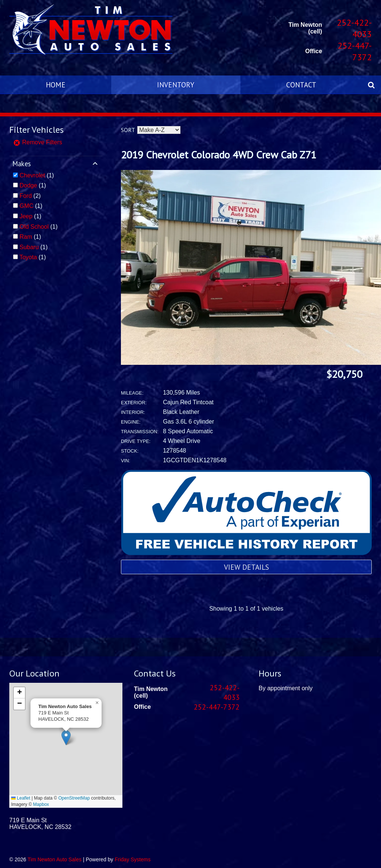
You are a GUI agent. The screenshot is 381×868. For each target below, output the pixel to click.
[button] (66, 738)
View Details (246, 567)
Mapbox (41, 804)
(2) (30, 196)
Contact (301, 85)
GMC (26, 206)
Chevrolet (32, 175)
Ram (26, 237)
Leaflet (21, 798)
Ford (25, 196)
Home (56, 85)
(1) (36, 175)
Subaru (29, 247)
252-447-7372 (355, 51)
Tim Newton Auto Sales (55, 859)
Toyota (28, 257)
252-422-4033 (354, 28)
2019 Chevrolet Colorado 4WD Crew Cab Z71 (219, 155)
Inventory (176, 85)
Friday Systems (132, 859)
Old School (34, 227)
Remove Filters (38, 142)
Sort (128, 130)
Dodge (28, 185)
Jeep (26, 216)
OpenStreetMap (74, 798)
